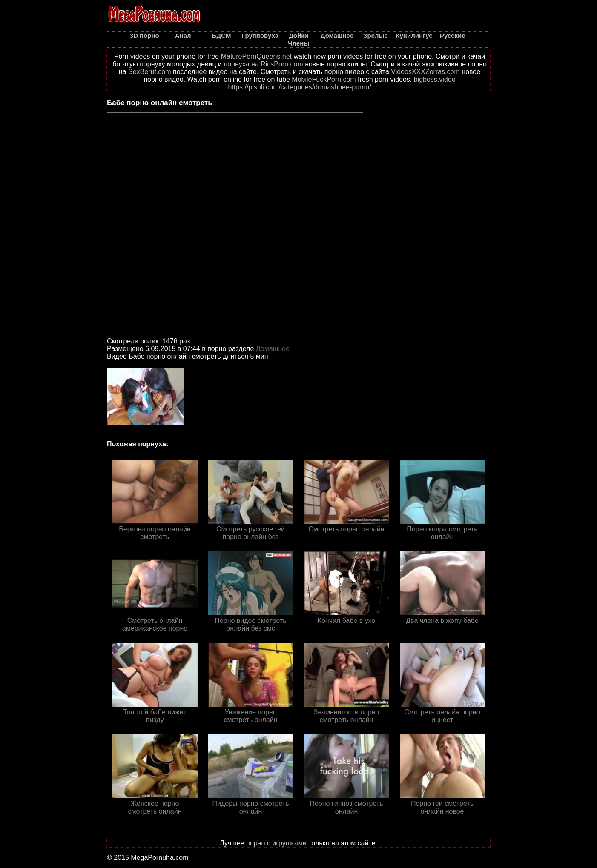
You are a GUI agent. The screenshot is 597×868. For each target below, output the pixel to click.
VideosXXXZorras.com (425, 72)
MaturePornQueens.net (256, 56)
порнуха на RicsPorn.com (263, 64)
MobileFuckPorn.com (324, 79)
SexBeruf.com (149, 72)
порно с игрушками (276, 843)
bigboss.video (435, 79)
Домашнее (273, 349)
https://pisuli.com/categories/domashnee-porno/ (299, 87)
